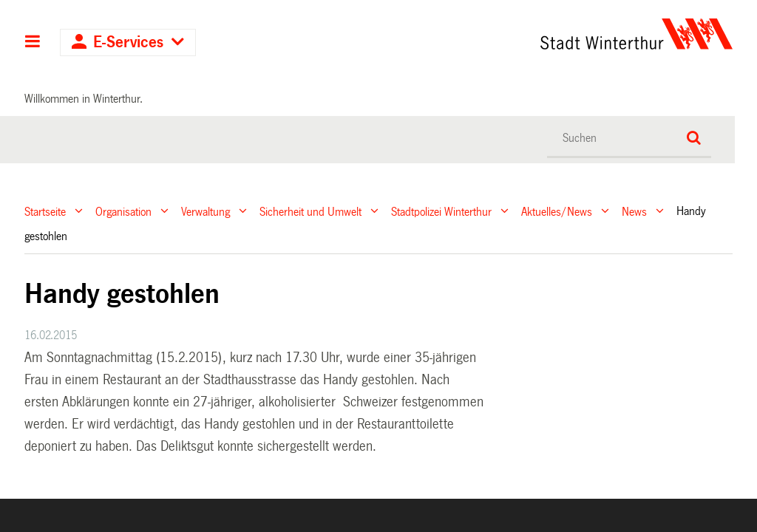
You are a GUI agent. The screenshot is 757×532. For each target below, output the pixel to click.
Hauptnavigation (33, 43)
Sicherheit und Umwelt (310, 211)
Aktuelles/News (557, 211)
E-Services (128, 42)
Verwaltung (206, 211)
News (634, 211)
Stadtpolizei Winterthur (441, 211)
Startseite (45, 211)
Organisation (123, 211)
